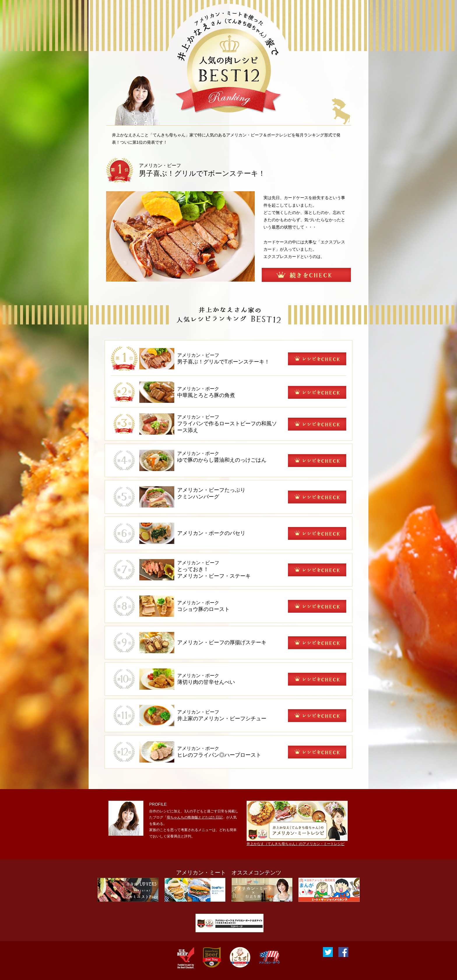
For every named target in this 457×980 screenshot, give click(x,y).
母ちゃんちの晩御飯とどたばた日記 (195, 817)
